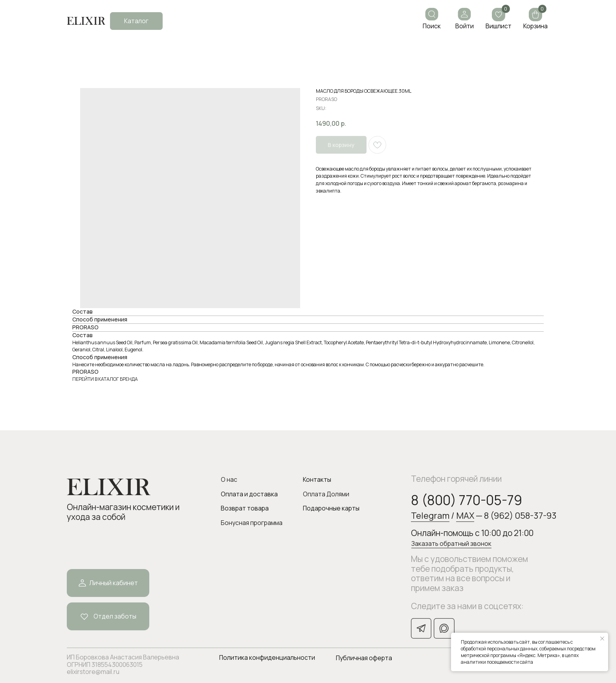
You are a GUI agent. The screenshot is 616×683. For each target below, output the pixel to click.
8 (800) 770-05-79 (467, 500)
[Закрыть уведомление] (602, 639)
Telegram (430, 515)
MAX (465, 515)
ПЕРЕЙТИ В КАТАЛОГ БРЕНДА (105, 379)
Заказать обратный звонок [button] (451, 543)
